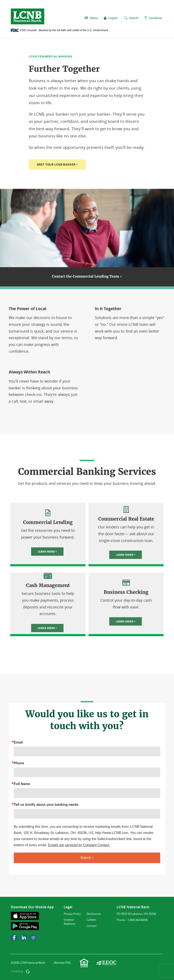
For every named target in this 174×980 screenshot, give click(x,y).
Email (18, 743)
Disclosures (94, 914)
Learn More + (47, 552)
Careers (91, 920)
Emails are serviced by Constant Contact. (79, 845)
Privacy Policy (72, 914)
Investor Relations (70, 922)
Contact (92, 926)
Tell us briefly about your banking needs (46, 805)
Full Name (22, 784)
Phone (19, 763)
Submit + (87, 858)
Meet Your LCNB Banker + (59, 165)
